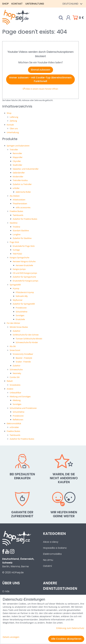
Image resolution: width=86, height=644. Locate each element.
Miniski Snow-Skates (19, 327)
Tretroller (14, 150)
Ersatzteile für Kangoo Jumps (25, 281)
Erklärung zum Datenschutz (70, 628)
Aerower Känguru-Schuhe (24, 261)
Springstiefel (15, 285)
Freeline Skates (16, 211)
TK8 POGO (17, 254)
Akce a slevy (51, 542)
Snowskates (15, 385)
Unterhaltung (35, 4)
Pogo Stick (14, 242)
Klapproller (18, 157)
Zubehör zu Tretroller (22, 184)
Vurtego (16, 250)
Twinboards (18, 215)
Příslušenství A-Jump (25, 292)
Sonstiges (20, 315)
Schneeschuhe (16, 369)
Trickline (16, 227)
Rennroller (17, 153)
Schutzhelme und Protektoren (23, 408)
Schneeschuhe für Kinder (27, 342)
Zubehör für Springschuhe (24, 277)
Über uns (14, 128)
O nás (6, 591)
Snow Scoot (15, 350)
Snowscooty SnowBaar (23, 354)
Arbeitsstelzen (19, 200)
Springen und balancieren (18, 146)
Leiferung (14, 117)
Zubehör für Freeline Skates (25, 219)
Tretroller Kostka (20, 180)
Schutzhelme (21, 312)
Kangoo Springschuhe (19, 257)
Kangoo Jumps (19, 269)
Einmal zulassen (41, 70)
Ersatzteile (20, 319)
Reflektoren (18, 420)
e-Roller (16, 188)
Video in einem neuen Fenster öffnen (40, 89)
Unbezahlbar (15, 393)
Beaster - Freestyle (24, 358)
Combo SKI (15, 377)
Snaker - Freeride (23, 362)
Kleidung (17, 400)
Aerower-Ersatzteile (24, 265)
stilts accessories (23, 207)
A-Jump (16, 288)
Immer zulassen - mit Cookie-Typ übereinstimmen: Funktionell (41, 79)
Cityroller (17, 161)
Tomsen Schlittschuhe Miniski (29, 339)
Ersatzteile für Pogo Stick (24, 246)
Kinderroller (18, 177)
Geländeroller (19, 173)
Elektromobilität (14, 423)
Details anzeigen (11, 637)
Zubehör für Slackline (22, 238)
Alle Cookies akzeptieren (66, 639)
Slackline (14, 223)
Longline (17, 234)
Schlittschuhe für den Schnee (26, 335)
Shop (5, 4)
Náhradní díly (22, 296)
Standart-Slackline (21, 230)
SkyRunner (18, 300)
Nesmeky (17, 373)
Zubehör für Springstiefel (24, 304)
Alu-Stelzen (15, 196)
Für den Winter (13, 323)
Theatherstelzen (20, 204)
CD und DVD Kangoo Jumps (25, 273)
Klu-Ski (13, 346)
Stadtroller (17, 165)
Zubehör (17, 331)
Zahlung (13, 121)
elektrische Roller (23, 192)
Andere (10, 389)
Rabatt (10, 381)
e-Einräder (14, 427)
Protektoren (21, 308)
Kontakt (17, 4)
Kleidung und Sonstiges (20, 396)
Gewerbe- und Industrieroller (26, 169)
